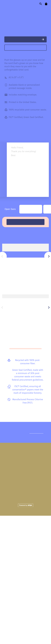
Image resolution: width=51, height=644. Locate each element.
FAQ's (9, 609)
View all (44, 303)
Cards (26, 588)
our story (40, 10)
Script (41, 268)
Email (42, 619)
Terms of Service (40, 628)
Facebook (23, 619)
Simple (26, 267)
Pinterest (33, 619)
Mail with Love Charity (31, 598)
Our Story (15, 598)
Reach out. (38, 555)
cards (9, 10)
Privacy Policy (26, 631)
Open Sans (10, 268)
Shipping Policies (21, 609)
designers (23, 10)
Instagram (12, 619)
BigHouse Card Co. (13, 77)
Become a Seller (37, 609)
